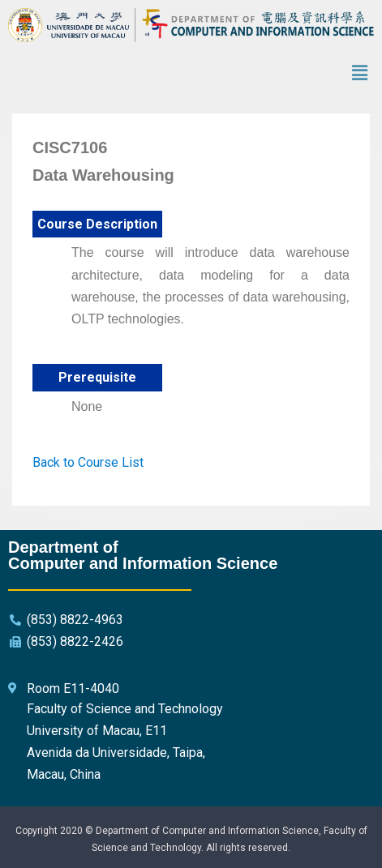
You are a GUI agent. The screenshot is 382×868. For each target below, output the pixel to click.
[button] (360, 74)
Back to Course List (88, 462)
